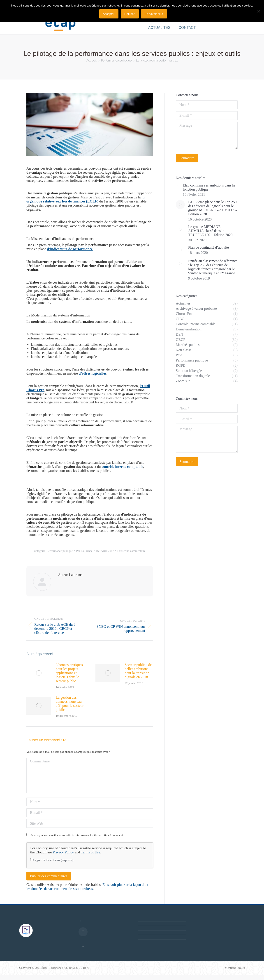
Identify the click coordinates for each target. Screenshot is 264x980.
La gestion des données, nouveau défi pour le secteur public (70, 704)
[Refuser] (258, 11)
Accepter (109, 14)
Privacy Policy (63, 852)
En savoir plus (154, 14)
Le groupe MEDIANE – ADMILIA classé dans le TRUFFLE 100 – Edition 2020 (210, 231)
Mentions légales (235, 968)
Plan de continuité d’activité (208, 247)
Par (84, 551)
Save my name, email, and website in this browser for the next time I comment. (77, 835)
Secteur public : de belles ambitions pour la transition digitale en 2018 (138, 671)
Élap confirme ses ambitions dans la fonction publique (209, 187)
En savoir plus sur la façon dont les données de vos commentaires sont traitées (87, 887)
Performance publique (60, 551)
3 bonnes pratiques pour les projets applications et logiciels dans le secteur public (69, 673)
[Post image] (39, 673)
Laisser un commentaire (131, 551)
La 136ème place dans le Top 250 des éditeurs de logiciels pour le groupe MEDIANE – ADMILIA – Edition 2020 (213, 208)
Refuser (130, 14)
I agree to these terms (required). (52, 860)
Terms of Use (90, 852)
